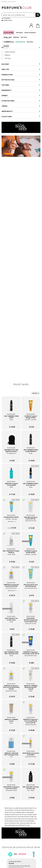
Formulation (21, 75)
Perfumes (19, 33)
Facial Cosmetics (30, 33)
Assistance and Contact (8, 2)
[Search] (38, 15)
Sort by (35, 393)
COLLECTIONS (21, 117)
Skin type (21, 69)
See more (30, 42)
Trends (21, 106)
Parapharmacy (9, 42)
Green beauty (21, 111)
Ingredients (21, 90)
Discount (21, 64)
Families (21, 47)
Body (6, 37)
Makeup (16, 37)
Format (21, 96)
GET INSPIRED (6, 18)
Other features (21, 101)
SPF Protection (21, 80)
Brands (6, 46)
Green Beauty (20, 42)
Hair (10, 37)
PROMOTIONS (7, 20)
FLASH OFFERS (9, 33)
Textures (21, 85)
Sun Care (24, 37)
